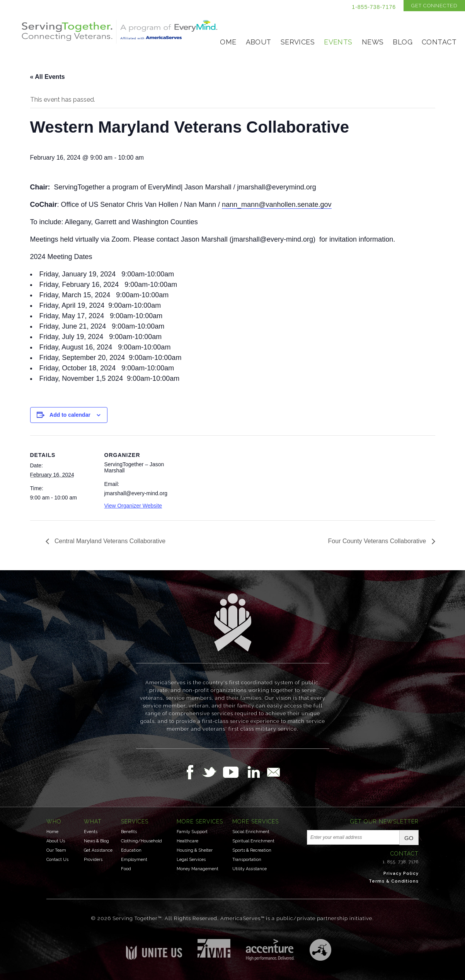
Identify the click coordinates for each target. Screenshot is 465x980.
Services (298, 42)
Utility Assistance (250, 869)
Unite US (154, 949)
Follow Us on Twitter (212, 772)
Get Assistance (98, 850)
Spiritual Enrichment (253, 841)
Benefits (129, 832)
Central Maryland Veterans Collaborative (109, 541)
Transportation (247, 860)
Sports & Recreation (252, 850)
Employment (134, 860)
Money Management (198, 869)
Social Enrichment (251, 832)
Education (131, 850)
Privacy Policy (401, 873)
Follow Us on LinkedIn (256, 772)
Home (226, 42)
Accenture (270, 950)
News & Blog (96, 841)
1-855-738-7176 (374, 7)
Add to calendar (70, 415)
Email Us (273, 772)
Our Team (56, 850)
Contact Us (57, 860)
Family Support (192, 832)
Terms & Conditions (394, 881)
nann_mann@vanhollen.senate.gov (277, 205)
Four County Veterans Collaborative (378, 541)
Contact (439, 42)
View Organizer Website (133, 506)
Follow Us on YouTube (235, 772)
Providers (93, 860)
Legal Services (191, 860)
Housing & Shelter (195, 850)
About (259, 42)
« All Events (48, 77)
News (373, 42)
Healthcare (187, 841)
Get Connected (434, 6)
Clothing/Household (141, 841)
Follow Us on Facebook (192, 772)
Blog (403, 42)
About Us (56, 841)
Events (338, 42)
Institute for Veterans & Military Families (214, 948)
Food (126, 869)
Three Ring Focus (320, 950)
